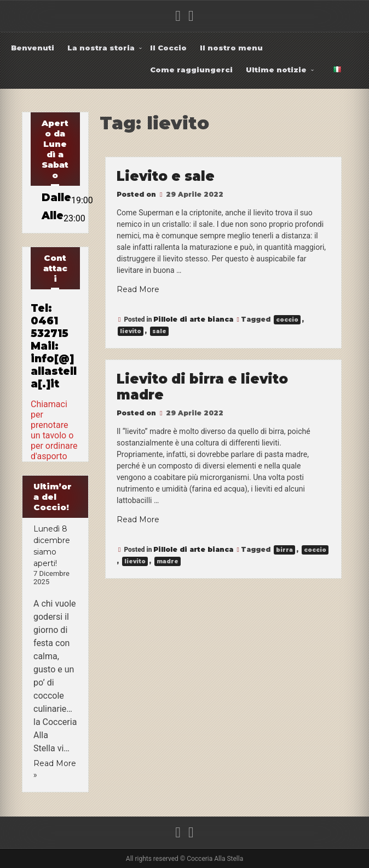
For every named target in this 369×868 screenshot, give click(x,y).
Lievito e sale (166, 176)
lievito (131, 331)
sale (159, 331)
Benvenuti (33, 48)
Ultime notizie (276, 70)
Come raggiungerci (191, 70)
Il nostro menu (231, 48)
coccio (287, 320)
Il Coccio (168, 48)
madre (168, 561)
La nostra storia (101, 48)
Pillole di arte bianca (193, 319)
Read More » (55, 769)
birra (284, 550)
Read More (138, 289)
